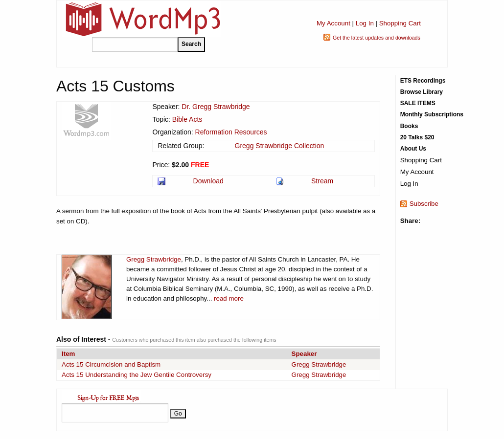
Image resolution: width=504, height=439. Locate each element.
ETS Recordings (423, 81)
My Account (333, 23)
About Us (413, 149)
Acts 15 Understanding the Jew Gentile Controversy (137, 375)
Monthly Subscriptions (432, 114)
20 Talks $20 (417, 137)
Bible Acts (187, 119)
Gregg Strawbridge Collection (280, 146)
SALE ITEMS (418, 103)
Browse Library (422, 92)
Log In (365, 23)
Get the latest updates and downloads (377, 38)
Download (208, 181)
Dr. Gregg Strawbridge (216, 107)
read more (229, 298)
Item (68, 354)
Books (409, 126)
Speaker (304, 354)
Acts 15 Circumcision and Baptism (111, 364)
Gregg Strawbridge (154, 259)
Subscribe (424, 204)
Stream (322, 181)
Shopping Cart (400, 23)
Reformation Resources (231, 132)
